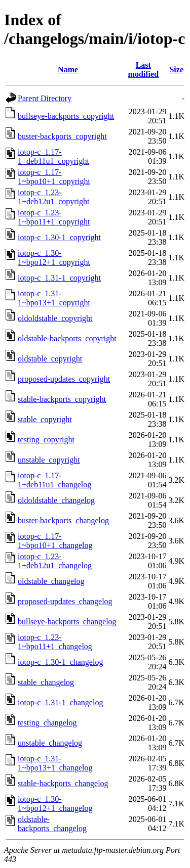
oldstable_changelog (51, 581)
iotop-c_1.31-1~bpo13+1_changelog (55, 763)
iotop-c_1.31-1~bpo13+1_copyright (54, 298)
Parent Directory (45, 98)
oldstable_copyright (50, 359)
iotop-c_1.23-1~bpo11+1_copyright (54, 217)
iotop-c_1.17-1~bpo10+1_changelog (55, 541)
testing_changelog (47, 723)
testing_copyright (46, 440)
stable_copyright (45, 419)
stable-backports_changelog (63, 783)
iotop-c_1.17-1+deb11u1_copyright (53, 156)
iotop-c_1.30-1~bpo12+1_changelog (55, 804)
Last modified (143, 70)
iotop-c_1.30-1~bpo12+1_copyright (54, 258)
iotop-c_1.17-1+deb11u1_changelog (54, 480)
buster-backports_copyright (62, 136)
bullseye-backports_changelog (67, 622)
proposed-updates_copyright (64, 379)
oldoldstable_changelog (56, 500)
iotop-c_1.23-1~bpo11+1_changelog (55, 642)
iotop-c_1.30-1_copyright (59, 237)
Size (176, 70)
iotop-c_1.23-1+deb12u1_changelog (55, 561)
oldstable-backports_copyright (67, 338)
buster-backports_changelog (63, 520)
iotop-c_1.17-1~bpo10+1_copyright (54, 177)
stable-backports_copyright (62, 399)
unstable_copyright (49, 460)
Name (68, 70)
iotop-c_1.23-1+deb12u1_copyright (53, 197)
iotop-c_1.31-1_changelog (60, 702)
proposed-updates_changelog (65, 601)
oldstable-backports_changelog (52, 824)
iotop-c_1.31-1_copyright (59, 278)
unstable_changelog (50, 743)
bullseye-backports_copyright (66, 116)
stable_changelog (46, 682)
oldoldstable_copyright (55, 318)
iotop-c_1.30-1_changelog (60, 662)
